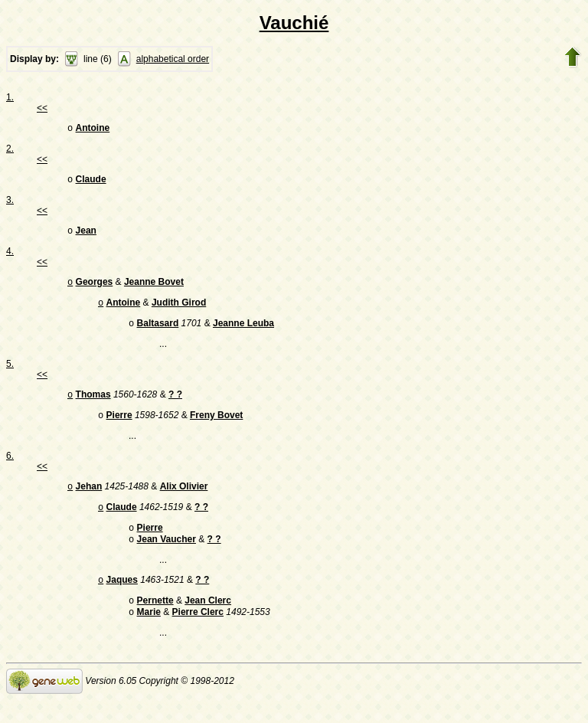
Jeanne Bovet (154, 288)
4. (10, 256)
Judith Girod (179, 310)
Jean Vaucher (167, 558)
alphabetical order (173, 59)
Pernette (155, 622)
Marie (149, 635)
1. (10, 97)
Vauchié (294, 23)
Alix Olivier (184, 500)
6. (10, 468)
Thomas (93, 405)
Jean (86, 235)
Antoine (93, 129)
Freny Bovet (216, 427)
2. (10, 150)
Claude (91, 182)
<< (42, 108)
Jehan (89, 500)
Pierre (119, 427)
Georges (95, 288)
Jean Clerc (208, 622)
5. (10, 373)
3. (10, 203)
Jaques (122, 600)
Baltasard (158, 332)
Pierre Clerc (198, 635)
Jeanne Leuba (243, 332)
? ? (175, 405)
